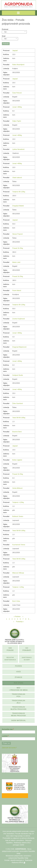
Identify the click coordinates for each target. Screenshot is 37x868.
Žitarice (18, 677)
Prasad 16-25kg (18, 248)
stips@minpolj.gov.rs (17, 860)
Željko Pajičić (17, 121)
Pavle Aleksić (17, 291)
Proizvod (5, 29)
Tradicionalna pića (19, 695)
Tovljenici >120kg (18, 502)
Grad (4, 36)
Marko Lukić (16, 262)
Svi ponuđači (27, 649)
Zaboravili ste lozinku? (9, 748)
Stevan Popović (18, 234)
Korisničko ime (7, 729)
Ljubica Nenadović (18, 149)
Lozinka (5, 736)
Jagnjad (15, 51)
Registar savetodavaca (10, 659)
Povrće (18, 666)
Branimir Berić (17, 432)
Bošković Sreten (18, 516)
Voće (18, 672)
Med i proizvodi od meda (18, 689)
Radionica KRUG (17, 863)
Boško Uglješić (17, 460)
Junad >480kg (17, 107)
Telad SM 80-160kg (19, 418)
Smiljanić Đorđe (18, 375)
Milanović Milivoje (18, 573)
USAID (22, 845)
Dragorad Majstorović (19, 347)
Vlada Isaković (17, 178)
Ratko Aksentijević (18, 65)
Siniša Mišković (17, 488)
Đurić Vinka (16, 601)
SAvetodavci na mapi (27, 659)
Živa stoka (18, 683)
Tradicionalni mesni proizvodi (18, 714)
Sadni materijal (18, 720)
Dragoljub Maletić (18, 206)
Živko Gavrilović (18, 403)
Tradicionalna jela (19, 702)
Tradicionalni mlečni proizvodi (19, 708)
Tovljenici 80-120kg (19, 192)
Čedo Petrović (17, 93)
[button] (18, 13)
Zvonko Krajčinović (19, 319)
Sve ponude (10, 649)
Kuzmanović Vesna (19, 545)
